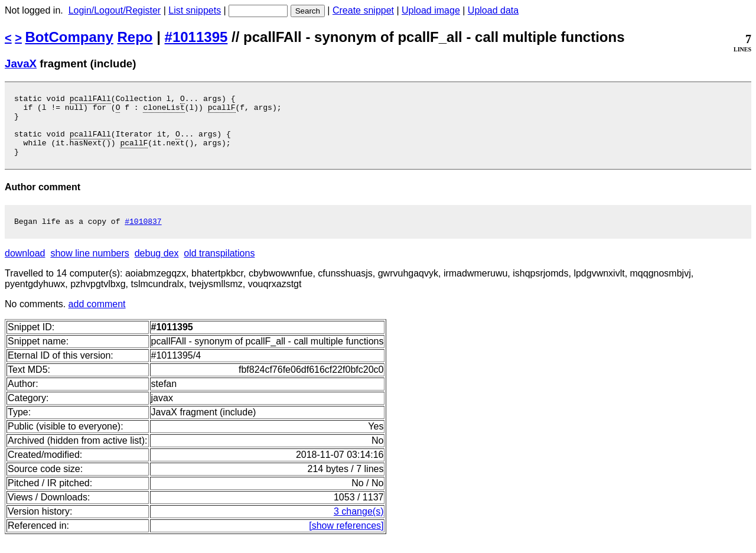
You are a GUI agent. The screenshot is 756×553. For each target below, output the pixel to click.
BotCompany (69, 37)
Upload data (493, 10)
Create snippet (363, 10)
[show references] (346, 540)
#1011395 (196, 37)
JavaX (21, 64)
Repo (135, 37)
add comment (97, 318)
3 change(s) (359, 526)
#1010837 (143, 235)
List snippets (195, 10)
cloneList (164, 110)
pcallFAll (90, 100)
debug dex (157, 267)
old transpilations (219, 267)
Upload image (431, 10)
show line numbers (89, 267)
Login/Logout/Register (115, 10)
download (25, 267)
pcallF (222, 110)
